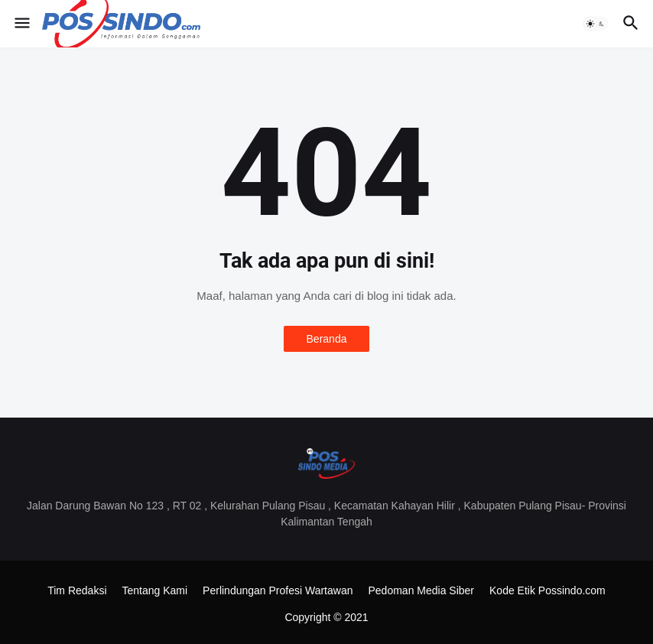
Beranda (327, 339)
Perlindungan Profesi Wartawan (278, 590)
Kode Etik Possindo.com (547, 590)
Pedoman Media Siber (421, 590)
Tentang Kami (155, 590)
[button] (21, 24)
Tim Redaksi (77, 590)
